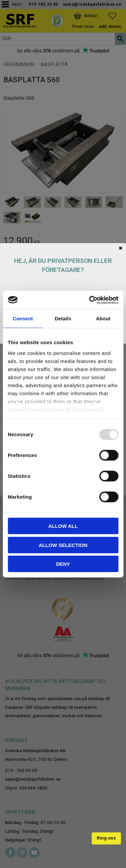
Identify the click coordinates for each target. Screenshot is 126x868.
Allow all (63, 526)
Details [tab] (63, 318)
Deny (63, 564)
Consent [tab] (23, 318)
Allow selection (63, 545)
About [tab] (103, 318)
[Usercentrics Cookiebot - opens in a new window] (90, 300)
